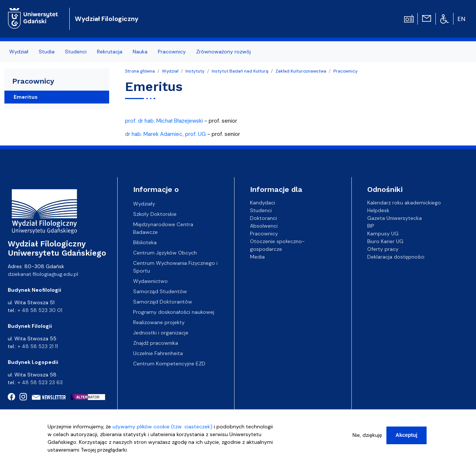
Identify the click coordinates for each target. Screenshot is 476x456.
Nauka (140, 52)
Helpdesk (378, 210)
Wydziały (144, 204)
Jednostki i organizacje (161, 333)
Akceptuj (406, 438)
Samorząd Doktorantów (163, 302)
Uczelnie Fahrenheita (158, 353)
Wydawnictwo (150, 281)
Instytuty (195, 71)
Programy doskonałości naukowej (174, 312)
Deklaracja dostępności (396, 257)
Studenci (76, 52)
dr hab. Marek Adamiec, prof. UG (165, 134)
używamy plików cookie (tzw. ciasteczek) (162, 430)
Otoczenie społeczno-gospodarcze (277, 245)
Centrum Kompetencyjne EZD (169, 364)
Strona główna (140, 71)
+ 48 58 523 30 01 (40, 310)
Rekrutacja (110, 52)
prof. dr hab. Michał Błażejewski (164, 121)
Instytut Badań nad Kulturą (240, 71)
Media (257, 257)
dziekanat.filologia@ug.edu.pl (43, 274)
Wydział (19, 52)
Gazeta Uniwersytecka (395, 218)
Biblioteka (145, 242)
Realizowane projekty (159, 322)
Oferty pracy (383, 249)
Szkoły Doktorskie (155, 214)
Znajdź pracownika (156, 343)
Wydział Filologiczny (107, 19)
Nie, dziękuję (367, 438)
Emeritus (26, 97)
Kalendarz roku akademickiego (404, 203)
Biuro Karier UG (385, 241)
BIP (371, 226)
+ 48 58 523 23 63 (40, 382)
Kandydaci (263, 203)
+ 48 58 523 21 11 (38, 346)
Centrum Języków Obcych (165, 253)
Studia (47, 52)
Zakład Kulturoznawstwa (301, 71)
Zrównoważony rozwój (223, 52)
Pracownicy (172, 52)
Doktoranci (263, 218)
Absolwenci (264, 226)
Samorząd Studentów (160, 291)
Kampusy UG (383, 234)
